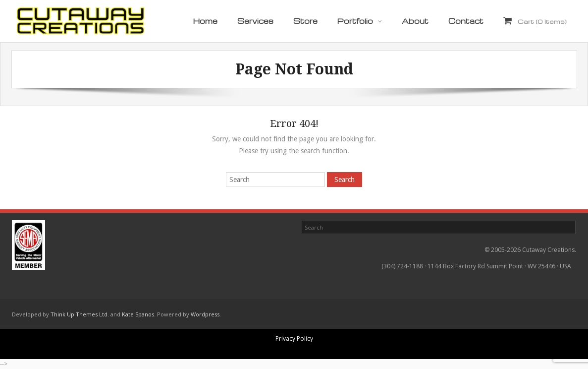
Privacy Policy (294, 338)
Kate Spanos (138, 314)
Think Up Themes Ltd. (80, 314)
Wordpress (205, 314)
